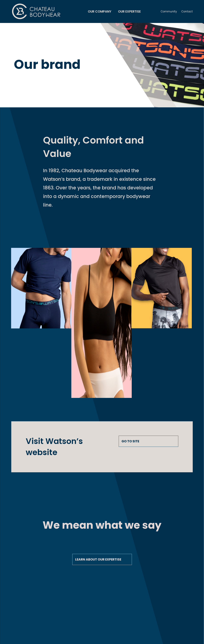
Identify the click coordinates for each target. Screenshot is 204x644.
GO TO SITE (130, 441)
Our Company (100, 12)
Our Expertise (129, 12)
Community (169, 12)
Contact (187, 12)
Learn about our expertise (98, 559)
